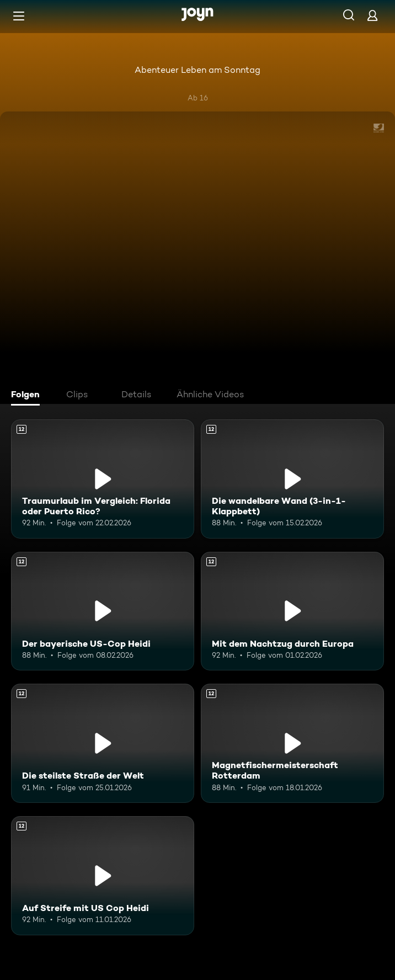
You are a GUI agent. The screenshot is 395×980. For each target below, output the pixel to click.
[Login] (372, 15)
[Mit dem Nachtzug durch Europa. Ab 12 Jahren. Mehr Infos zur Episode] (292, 611)
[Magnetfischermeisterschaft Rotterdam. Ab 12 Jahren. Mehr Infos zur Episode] (292, 743)
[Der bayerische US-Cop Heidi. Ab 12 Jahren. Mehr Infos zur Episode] (103, 611)
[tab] (28, 396)
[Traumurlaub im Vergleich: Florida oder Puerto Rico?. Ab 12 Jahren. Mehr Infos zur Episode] (103, 479)
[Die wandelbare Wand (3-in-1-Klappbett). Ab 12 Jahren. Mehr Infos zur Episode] (292, 479)
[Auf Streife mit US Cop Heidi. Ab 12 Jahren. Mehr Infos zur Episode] (103, 876)
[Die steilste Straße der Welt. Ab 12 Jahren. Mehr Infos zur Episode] (103, 743)
